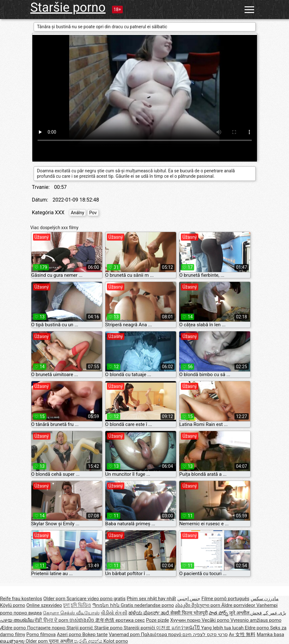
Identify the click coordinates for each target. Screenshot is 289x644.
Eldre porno (258, 628)
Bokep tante (95, 634)
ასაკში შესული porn (198, 605)
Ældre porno (13, 628)
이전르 (164, 628)
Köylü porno (13, 605)
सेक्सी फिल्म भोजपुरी (189, 613)
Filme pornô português (225, 599)
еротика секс (130, 620)
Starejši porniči (140, 628)
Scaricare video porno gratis (96, 599)
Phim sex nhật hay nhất (151, 599)
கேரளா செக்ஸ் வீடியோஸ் (71, 613)
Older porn (55, 599)
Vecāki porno (216, 620)
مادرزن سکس (265, 599)
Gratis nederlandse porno (148, 605)
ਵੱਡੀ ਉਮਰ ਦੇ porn (52, 620)
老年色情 (105, 620)
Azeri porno (69, 634)
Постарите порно (47, 628)
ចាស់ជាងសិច (82, 620)
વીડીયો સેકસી (114, 613)
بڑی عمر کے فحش (268, 613)
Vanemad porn (125, 634)
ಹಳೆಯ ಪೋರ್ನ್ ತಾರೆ (149, 613)
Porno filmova (41, 634)
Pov (93, 213)
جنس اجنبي (189, 599)
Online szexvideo (44, 605)
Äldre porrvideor (239, 605)
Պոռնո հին (106, 605)
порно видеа (28, 613)
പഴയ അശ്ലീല (17, 620)
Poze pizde (158, 620)
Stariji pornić (80, 628)
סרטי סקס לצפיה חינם (205, 634)
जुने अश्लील (240, 613)
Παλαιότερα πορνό (162, 634)
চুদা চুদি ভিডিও (77, 605)
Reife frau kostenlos (21, 599)
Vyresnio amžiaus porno (256, 620)
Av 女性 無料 (242, 634)
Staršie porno (68, 7)
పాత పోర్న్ (219, 613)
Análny (77, 213)
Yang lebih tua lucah (223, 628)
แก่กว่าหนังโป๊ (186, 628)
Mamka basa (270, 634)
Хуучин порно (186, 620)
